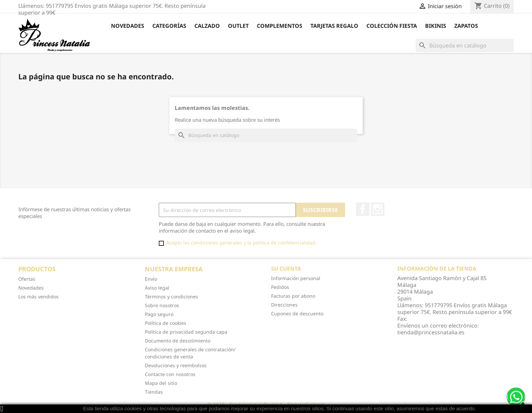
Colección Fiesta (392, 26)
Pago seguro (159, 314)
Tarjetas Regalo (334, 26)
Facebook (363, 209)
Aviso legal (157, 288)
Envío (151, 279)
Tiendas (154, 392)
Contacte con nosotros (170, 374)
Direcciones (284, 305)
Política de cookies (166, 323)
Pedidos (280, 287)
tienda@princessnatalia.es (431, 332)
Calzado (207, 26)
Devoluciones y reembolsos (176, 365)
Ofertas (27, 279)
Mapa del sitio (161, 383)
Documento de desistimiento (178, 341)
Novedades (128, 26)
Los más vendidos (39, 297)
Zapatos (466, 26)
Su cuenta (286, 269)
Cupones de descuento (297, 313)
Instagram (378, 209)
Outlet (238, 26)
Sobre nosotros (162, 305)
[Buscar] (465, 45)
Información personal (296, 278)
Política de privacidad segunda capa (186, 332)
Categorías (169, 26)
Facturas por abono (293, 296)
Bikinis (436, 26)
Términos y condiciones (172, 297)
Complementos (280, 26)
